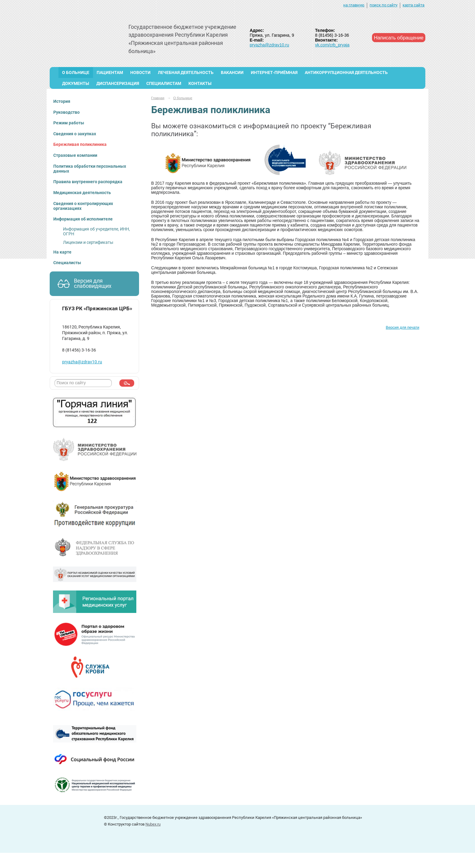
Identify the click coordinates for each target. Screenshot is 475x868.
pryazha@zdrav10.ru (269, 45)
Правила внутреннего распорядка (88, 182)
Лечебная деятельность (186, 72)
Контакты (200, 83)
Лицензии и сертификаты (88, 242)
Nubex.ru (153, 824)
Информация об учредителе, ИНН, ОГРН (96, 231)
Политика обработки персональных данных (90, 169)
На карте (62, 252)
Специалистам (164, 83)
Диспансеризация (118, 83)
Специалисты (67, 263)
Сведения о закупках (75, 134)
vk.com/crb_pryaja (332, 45)
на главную (354, 5)
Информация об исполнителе (83, 219)
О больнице (76, 72)
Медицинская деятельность (82, 193)
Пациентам (110, 72)
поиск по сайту (384, 5)
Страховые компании (75, 155)
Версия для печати (403, 328)
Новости (140, 72)
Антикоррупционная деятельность (346, 72)
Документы (76, 83)
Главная (158, 98)
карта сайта (414, 5)
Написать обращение (399, 38)
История (62, 101)
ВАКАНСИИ (232, 72)
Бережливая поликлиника (80, 144)
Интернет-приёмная (274, 72)
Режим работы (69, 123)
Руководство (66, 112)
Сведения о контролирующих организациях (83, 206)
